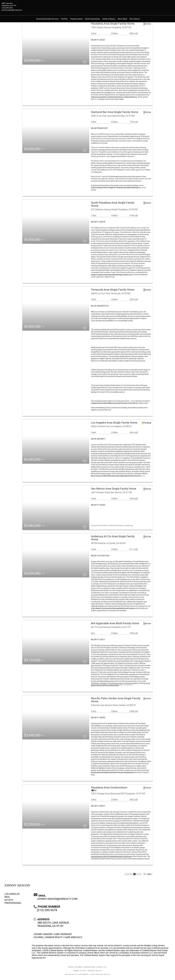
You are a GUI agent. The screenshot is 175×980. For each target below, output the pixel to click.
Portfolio (64, 19)
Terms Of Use (80, 971)
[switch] (85, 61)
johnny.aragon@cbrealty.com (12, 10)
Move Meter (122, 19)
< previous (129, 874)
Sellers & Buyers (109, 19)
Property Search (76, 19)
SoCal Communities (92, 19)
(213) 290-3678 (7, 8)
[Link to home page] (88, 5)
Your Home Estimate (137, 19)
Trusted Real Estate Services (47, 19)
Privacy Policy (95, 971)
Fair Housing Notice (100, 974)
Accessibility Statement (77, 974)
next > (149, 874)
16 (145, 874)
